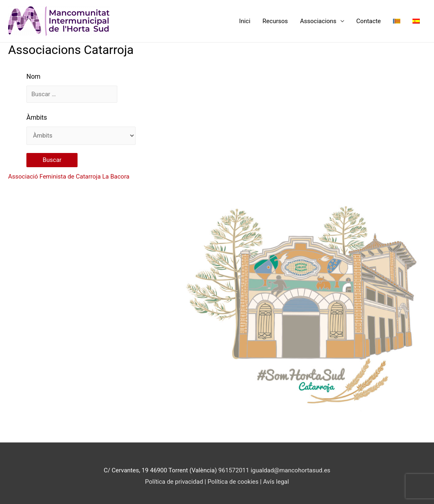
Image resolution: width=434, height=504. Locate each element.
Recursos (275, 21)
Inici (245, 21)
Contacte (369, 21)
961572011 (234, 470)
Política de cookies (234, 482)
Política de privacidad (174, 482)
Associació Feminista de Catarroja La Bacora (69, 177)
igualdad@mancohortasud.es (290, 470)
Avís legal (276, 482)
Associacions (318, 21)
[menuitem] (397, 21)
